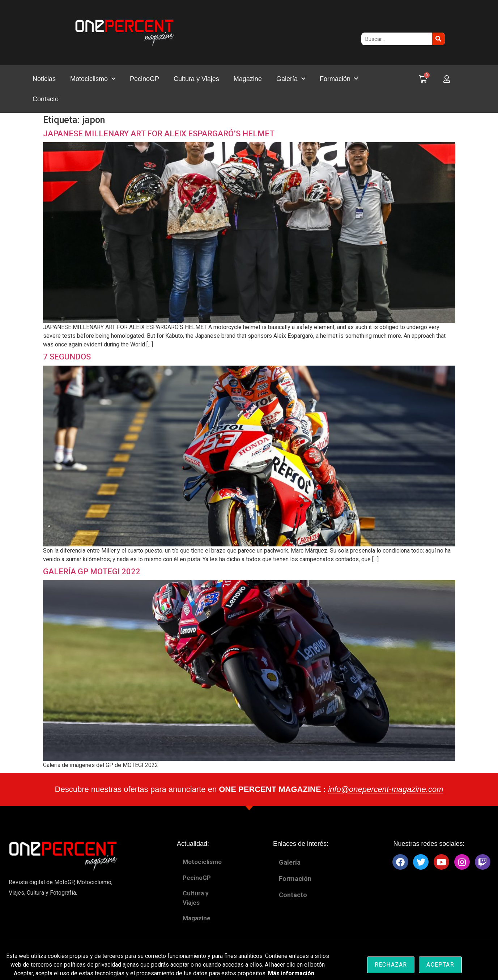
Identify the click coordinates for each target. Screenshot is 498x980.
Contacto (46, 99)
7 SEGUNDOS (67, 357)
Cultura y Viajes (196, 79)
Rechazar (391, 965)
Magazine (248, 79)
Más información (291, 973)
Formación (339, 79)
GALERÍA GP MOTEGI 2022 (92, 572)
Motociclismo (93, 79)
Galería (291, 79)
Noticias (44, 79)
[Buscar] (439, 39)
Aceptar (440, 965)
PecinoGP (144, 79)
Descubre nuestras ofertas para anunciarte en (249, 789)
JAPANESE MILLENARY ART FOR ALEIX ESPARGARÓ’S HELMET (159, 134)
